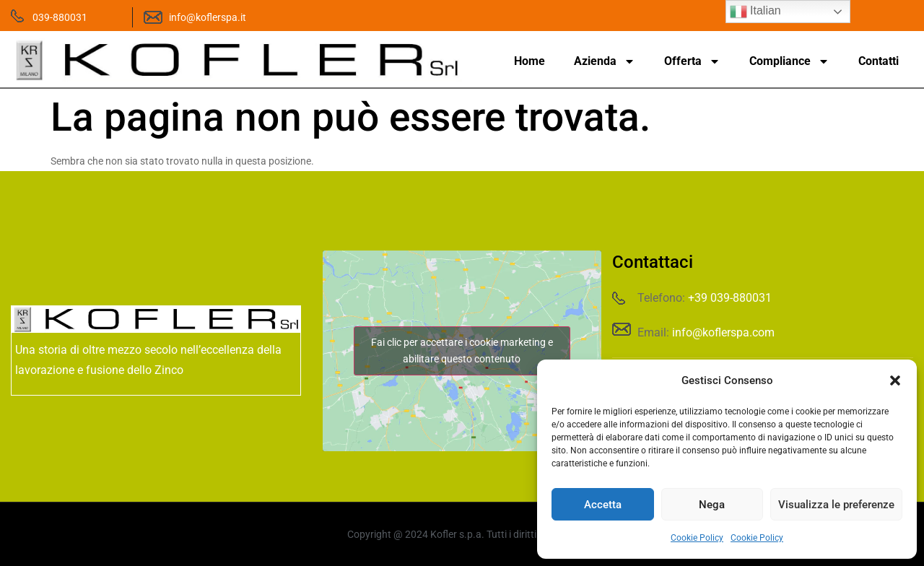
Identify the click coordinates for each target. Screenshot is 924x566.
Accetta (603, 505)
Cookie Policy (697, 538)
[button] (895, 380)
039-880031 (60, 17)
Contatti (879, 61)
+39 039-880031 (730, 298)
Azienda (605, 61)
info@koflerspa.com (723, 332)
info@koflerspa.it (208, 17)
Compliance (789, 61)
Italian (755, 12)
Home (529, 61)
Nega (712, 505)
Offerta (692, 61)
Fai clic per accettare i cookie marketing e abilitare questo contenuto (462, 351)
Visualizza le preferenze (836, 505)
